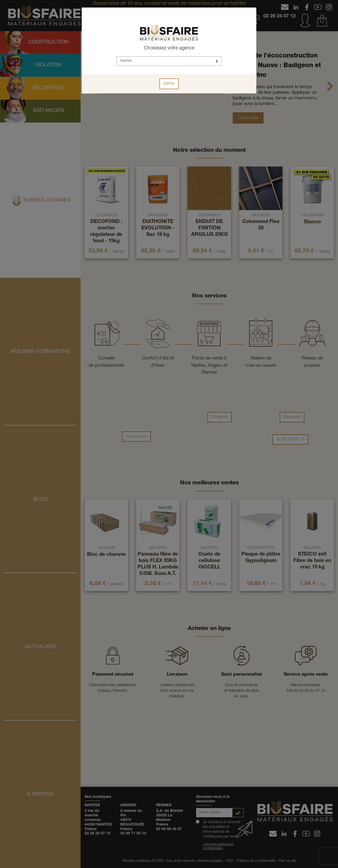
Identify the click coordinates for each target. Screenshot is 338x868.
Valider (169, 84)
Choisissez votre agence (169, 48)
